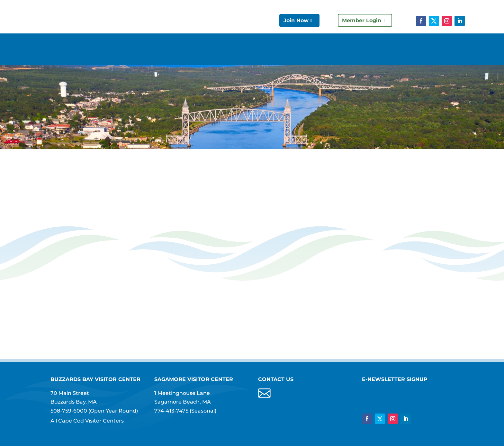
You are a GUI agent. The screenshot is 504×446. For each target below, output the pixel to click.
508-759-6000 (69, 411)
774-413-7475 (171, 411)
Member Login (362, 20)
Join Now (296, 20)
